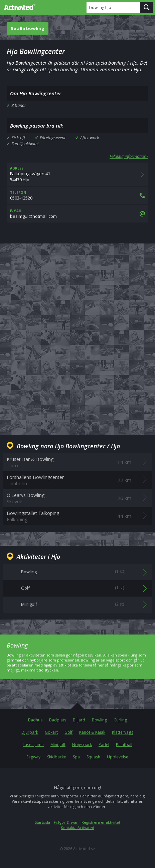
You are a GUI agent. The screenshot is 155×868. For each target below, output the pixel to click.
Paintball (124, 745)
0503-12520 (77, 196)
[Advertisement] (77, 334)
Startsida (42, 822)
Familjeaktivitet (25, 144)
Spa (76, 757)
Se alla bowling (28, 28)
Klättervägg (123, 732)
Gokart (51, 732)
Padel (104, 745)
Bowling (99, 720)
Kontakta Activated (77, 828)
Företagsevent (53, 138)
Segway (33, 757)
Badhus (35, 720)
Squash (93, 757)
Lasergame (33, 745)
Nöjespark (82, 745)
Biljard (79, 720)
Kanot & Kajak (92, 732)
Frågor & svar (66, 822)
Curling (120, 720)
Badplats (58, 720)
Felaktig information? (129, 156)
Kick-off (18, 138)
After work (90, 138)
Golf (68, 732)
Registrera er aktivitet (101, 822)
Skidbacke (57, 757)
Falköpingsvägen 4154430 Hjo (77, 174)
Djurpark (30, 732)
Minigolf (58, 745)
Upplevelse (118, 757)
